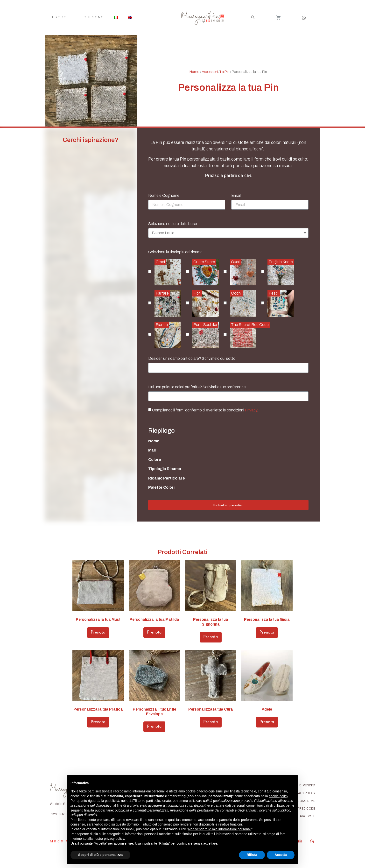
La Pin (225, 72)
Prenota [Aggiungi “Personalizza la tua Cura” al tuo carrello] (211, 722)
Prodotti (63, 17)
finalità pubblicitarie (99, 810)
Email (236, 196)
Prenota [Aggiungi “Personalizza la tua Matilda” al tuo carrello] (154, 633)
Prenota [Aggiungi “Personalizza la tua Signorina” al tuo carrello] (211, 637)
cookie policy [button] (278, 796)
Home (194, 72)
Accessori (210, 72)
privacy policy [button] (114, 839)
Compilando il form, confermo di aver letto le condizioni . (205, 410)
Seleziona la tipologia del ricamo (175, 252)
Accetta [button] (281, 855)
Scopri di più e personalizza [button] (100, 855)
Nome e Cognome (164, 196)
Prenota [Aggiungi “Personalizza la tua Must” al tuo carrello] (98, 633)
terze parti (145, 801)
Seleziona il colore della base (173, 224)
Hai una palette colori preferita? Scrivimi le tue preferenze (197, 387)
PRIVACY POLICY (303, 793)
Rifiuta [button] (252, 855)
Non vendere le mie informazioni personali (220, 829)
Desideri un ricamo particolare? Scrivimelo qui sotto (192, 359)
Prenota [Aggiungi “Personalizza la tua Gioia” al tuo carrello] (267, 633)
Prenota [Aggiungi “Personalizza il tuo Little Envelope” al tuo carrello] (154, 727)
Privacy (251, 410)
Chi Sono (94, 17)
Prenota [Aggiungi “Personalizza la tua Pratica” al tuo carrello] (98, 722)
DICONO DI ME (305, 801)
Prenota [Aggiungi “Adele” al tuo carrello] (267, 722)
